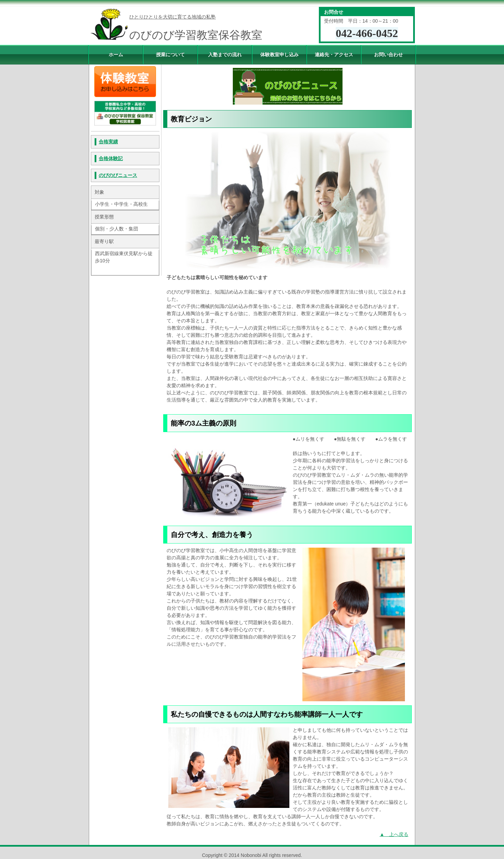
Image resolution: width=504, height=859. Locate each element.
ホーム (116, 55)
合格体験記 (111, 158)
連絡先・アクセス (334, 55)
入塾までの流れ (225, 55)
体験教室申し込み (279, 55)
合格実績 (108, 142)
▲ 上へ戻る (394, 834)
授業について (170, 55)
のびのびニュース (118, 175)
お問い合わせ (388, 55)
